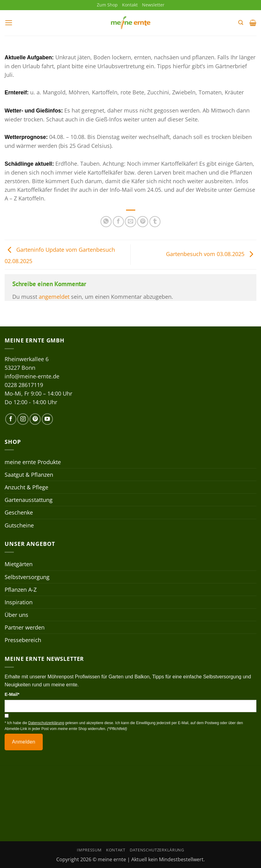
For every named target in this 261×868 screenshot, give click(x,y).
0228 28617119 (24, 385)
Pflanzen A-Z (21, 590)
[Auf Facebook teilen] (118, 222)
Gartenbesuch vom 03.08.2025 (211, 254)
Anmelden (24, 742)
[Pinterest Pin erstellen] (143, 222)
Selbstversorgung (27, 577)
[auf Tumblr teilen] (155, 222)
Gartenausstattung (29, 500)
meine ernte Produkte (33, 462)
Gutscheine (19, 525)
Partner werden (25, 627)
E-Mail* (12, 694)
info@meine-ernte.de (32, 376)
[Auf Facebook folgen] (11, 419)
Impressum (89, 850)
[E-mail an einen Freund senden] (130, 222)
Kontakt (130, 5)
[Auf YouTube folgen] (47, 419)
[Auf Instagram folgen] (23, 419)
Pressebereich (23, 640)
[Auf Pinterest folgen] (35, 419)
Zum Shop (107, 5)
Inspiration (19, 602)
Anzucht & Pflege (26, 487)
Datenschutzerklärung (157, 850)
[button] (9, 23)
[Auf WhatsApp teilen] (106, 222)
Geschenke (19, 512)
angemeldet (54, 297)
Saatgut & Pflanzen (29, 475)
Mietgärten (19, 564)
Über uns (16, 615)
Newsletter (153, 5)
